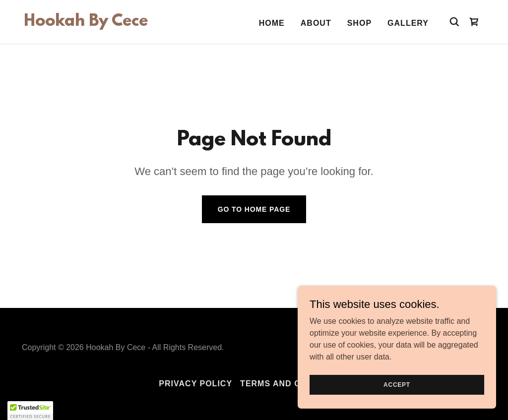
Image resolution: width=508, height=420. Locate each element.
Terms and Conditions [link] (295, 384)
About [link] (316, 23)
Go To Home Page (254, 209)
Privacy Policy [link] (195, 384)
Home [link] (272, 23)
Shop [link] (359, 23)
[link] (86, 23)
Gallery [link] (408, 23)
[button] (30, 411)
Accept (397, 384)
